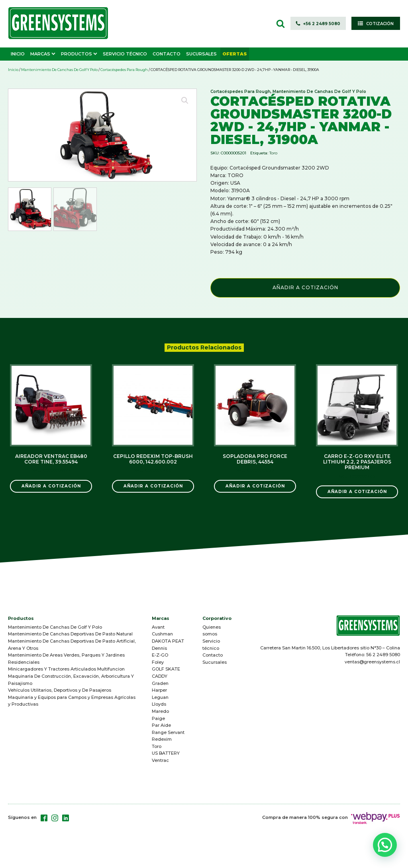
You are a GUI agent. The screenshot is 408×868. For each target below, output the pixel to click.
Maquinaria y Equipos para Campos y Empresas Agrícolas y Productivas (72, 701)
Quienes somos (212, 631)
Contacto (213, 655)
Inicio (13, 70)
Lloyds (159, 704)
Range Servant (168, 732)
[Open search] (280, 24)
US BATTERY (166, 753)
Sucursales (215, 662)
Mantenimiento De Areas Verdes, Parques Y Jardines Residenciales (66, 659)
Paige (158, 718)
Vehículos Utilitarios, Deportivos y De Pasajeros (60, 690)
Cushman (162, 634)
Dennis (159, 648)
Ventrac (160, 760)
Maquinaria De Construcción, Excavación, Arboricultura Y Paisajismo (71, 680)
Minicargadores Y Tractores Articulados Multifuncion (66, 669)
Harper (159, 690)
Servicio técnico (211, 645)
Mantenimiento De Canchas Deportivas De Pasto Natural (70, 634)
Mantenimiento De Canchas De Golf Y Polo (59, 70)
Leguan (160, 697)
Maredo (160, 711)
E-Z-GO (160, 655)
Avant (158, 627)
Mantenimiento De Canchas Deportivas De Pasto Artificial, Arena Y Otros (72, 645)
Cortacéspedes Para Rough (124, 70)
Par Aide (161, 725)
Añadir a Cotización (305, 287)
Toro (273, 153)
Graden (160, 683)
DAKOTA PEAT (168, 641)
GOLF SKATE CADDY (166, 673)
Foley (158, 662)
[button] (318, 23)
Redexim (162, 739)
